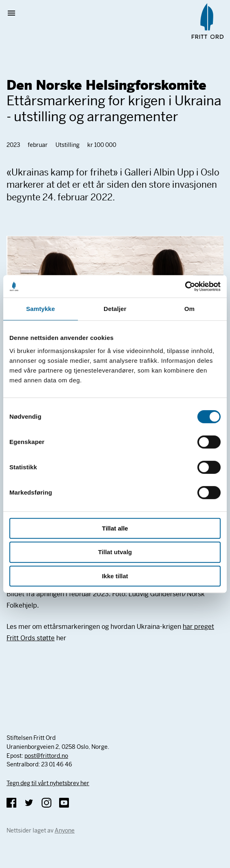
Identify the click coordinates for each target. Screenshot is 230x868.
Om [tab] (189, 309)
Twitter (29, 803)
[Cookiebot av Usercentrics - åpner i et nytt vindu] (185, 286)
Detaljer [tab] (115, 309)
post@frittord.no (46, 756)
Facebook (11, 803)
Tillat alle (115, 528)
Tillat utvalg (115, 552)
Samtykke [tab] (41, 309)
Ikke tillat (115, 576)
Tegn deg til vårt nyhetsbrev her (48, 783)
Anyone (65, 830)
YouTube (64, 803)
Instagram (46, 803)
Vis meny (15, 13)
